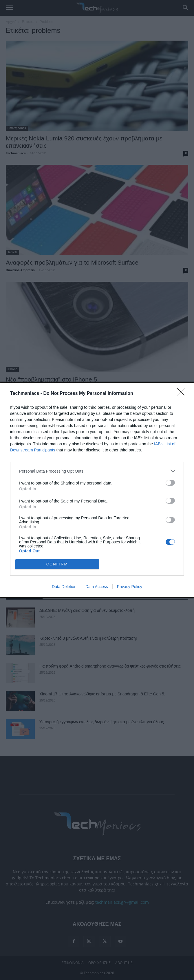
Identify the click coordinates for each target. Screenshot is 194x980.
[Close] (183, 394)
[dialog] (97, 490)
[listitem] (97, 471)
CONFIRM (57, 564)
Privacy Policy (130, 587)
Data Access (97, 587)
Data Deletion (64, 587)
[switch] (170, 483)
